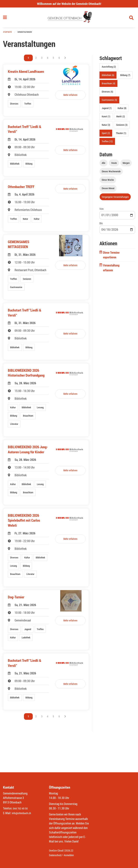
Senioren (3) (122, 126)
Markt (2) (121, 118)
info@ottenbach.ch (23, 813)
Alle (103, 164)
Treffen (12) (107, 143)
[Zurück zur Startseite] (69, 18)
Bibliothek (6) (108, 77)
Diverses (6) (107, 93)
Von (102, 210)
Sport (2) (106, 135)
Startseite (8, 34)
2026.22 (72, 851)
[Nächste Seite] (65, 59)
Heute (114, 164)
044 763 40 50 (21, 809)
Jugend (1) (107, 110)
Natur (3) (106, 126)
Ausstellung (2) (109, 68)
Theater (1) (121, 135)
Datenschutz (56, 855)
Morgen (126, 164)
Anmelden (72, 855)
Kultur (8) (122, 110)
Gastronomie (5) (109, 102)
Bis (101, 225)
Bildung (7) (125, 77)
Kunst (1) (106, 118)
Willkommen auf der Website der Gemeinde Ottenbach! (69, 4)
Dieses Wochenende (111, 173)
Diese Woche (108, 181)
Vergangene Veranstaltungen (115, 198)
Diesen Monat (108, 190)
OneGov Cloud (57, 851)
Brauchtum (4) (108, 85)
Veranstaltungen (26, 34)
